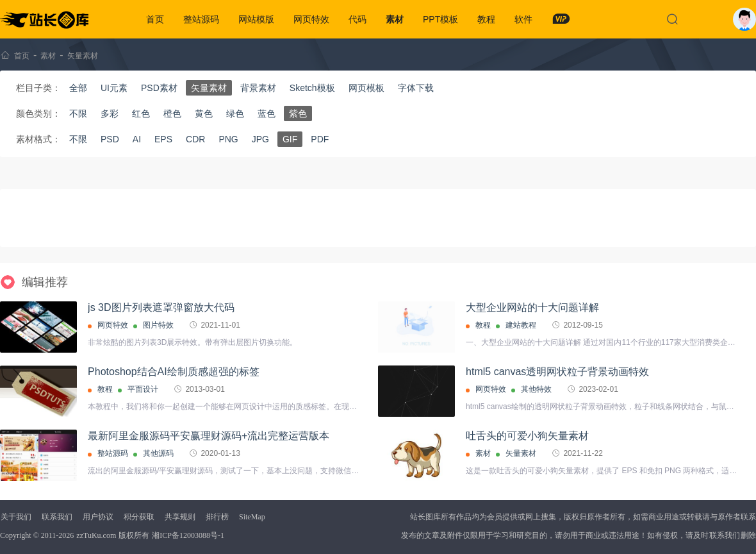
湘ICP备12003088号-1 (188, 535)
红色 (141, 113)
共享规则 (180, 517)
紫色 (298, 113)
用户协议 (98, 517)
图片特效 (158, 325)
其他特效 (536, 389)
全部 (78, 88)
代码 (357, 19)
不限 (78, 113)
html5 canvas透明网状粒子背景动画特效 (557, 372)
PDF (320, 139)
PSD (110, 139)
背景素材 (258, 88)
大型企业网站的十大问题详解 (532, 307)
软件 (523, 19)
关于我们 (16, 517)
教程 (486, 19)
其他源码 (158, 453)
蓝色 (267, 113)
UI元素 (114, 88)
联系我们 (57, 517)
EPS (163, 139)
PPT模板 (440, 19)
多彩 (110, 113)
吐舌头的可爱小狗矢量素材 (527, 436)
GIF (290, 139)
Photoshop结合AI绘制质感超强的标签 (174, 372)
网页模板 (366, 88)
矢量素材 (83, 56)
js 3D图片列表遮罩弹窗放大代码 (161, 307)
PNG (228, 139)
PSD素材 (159, 88)
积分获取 (139, 517)
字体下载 (416, 88)
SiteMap (252, 517)
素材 (395, 19)
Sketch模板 (312, 88)
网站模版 (256, 19)
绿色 (235, 113)
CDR (195, 139)
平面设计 (143, 389)
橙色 (172, 113)
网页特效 (311, 19)
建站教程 (521, 325)
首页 (155, 19)
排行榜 (217, 517)
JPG (260, 139)
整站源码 (201, 19)
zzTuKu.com (96, 535)
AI (137, 139)
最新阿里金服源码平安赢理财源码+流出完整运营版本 (209, 436)
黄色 (204, 113)
